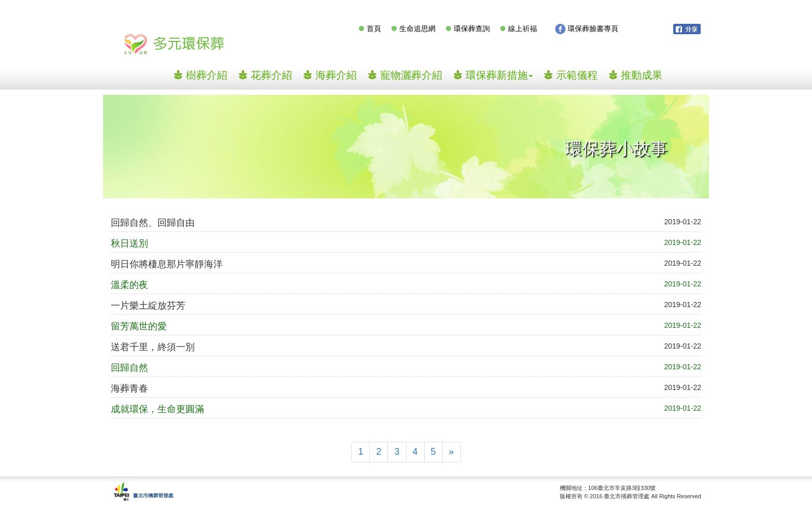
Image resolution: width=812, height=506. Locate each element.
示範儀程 (577, 75)
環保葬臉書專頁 (587, 29)
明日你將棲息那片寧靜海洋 (167, 264)
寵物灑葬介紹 (411, 75)
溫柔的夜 (129, 285)
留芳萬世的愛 (139, 326)
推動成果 (642, 75)
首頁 (374, 28)
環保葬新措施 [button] (499, 75)
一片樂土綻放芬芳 (148, 306)
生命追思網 (417, 28)
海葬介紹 (336, 75)
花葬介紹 (271, 75)
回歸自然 (129, 368)
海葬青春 (129, 388)
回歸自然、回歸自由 (153, 223)
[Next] (452, 452)
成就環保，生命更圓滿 (157, 409)
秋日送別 (129, 243)
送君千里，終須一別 (153, 347)
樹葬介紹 (211, 75)
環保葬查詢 (472, 28)
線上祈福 (523, 28)
